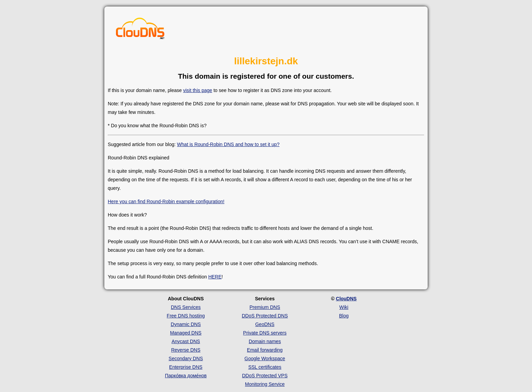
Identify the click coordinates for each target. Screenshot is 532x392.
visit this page (198, 90)
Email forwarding (265, 350)
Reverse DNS (186, 350)
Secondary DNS (186, 358)
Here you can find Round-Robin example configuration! (166, 201)
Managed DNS (186, 333)
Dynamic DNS (186, 324)
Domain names (265, 341)
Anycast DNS (186, 341)
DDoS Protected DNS (265, 316)
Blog (344, 316)
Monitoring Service (265, 384)
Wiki (344, 307)
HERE (215, 277)
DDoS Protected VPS (265, 376)
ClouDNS (346, 299)
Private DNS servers (265, 333)
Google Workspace (265, 358)
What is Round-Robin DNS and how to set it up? (228, 144)
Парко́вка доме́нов (186, 376)
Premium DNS (265, 307)
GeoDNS (265, 324)
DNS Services (186, 307)
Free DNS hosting (186, 316)
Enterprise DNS (186, 367)
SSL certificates (265, 367)
